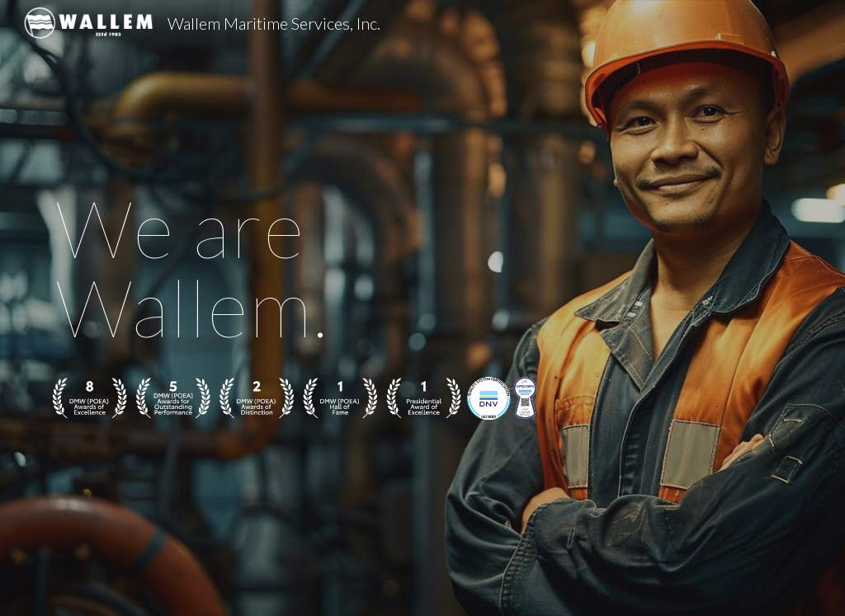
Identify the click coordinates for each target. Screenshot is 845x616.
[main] (295, 267)
